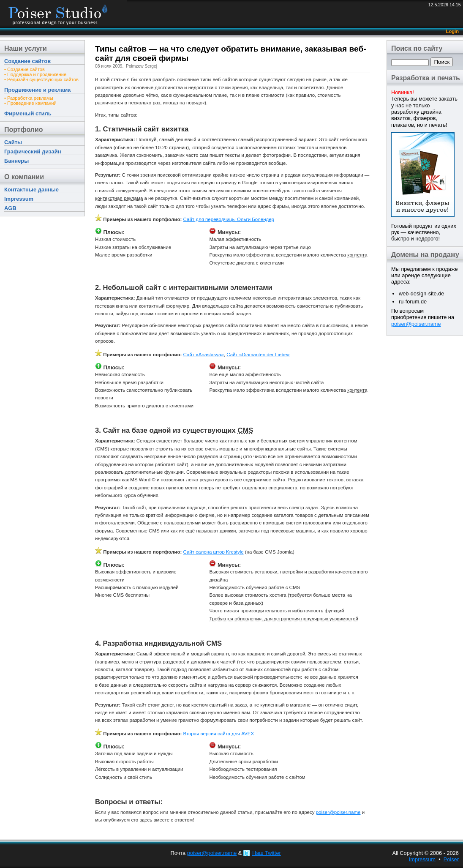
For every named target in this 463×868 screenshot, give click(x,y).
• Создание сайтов (25, 69)
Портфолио (24, 130)
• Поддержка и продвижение (35, 74)
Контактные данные (31, 190)
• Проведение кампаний (30, 103)
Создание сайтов (27, 61)
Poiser (451, 859)
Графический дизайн (33, 151)
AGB (10, 208)
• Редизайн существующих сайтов (41, 79)
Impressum (19, 199)
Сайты (13, 142)
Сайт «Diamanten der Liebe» (258, 355)
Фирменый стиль (28, 113)
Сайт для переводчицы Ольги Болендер (229, 219)
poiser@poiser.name (416, 324)
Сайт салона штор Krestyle (213, 552)
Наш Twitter (267, 853)
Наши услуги (26, 48)
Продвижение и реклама (37, 90)
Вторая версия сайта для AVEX (218, 734)
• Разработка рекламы (29, 98)
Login (452, 31)
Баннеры (16, 161)
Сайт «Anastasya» (203, 355)
